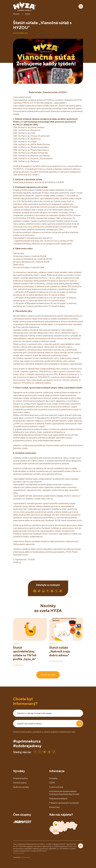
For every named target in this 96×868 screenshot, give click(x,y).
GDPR (52, 783)
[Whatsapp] (52, 591)
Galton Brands (25, 857)
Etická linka (54, 807)
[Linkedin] (43, 591)
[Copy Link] (56, 591)
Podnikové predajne (58, 798)
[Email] (61, 591)
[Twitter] (39, 591)
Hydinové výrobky (21, 787)
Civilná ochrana (56, 787)
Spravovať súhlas (19, 853)
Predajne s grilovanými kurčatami (64, 803)
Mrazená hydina (20, 778)
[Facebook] (35, 591)
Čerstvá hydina (20, 783)
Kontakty (53, 778)
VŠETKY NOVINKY (48, 675)
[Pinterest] (48, 591)
